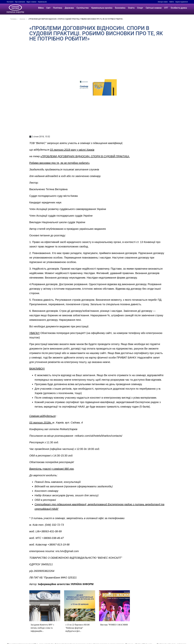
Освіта (131, 8)
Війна (41, 8)
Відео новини (31, 2)
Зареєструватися (182, 2)
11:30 (50, 442)
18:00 (91, 449)
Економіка (120, 8)
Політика (58, 8)
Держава (69, 8)
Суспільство (83, 8)
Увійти (171, 2)
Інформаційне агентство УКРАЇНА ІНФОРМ (66, 584)
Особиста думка (179, 8)
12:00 (80, 449)
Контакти (10, 2)
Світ (48, 8)
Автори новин (163, 2)
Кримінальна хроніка (102, 8)
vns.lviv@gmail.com (67, 551)
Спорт (140, 8)
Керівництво (42, 2)
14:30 (57, 456)
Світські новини (154, 8)
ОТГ (166, 8)
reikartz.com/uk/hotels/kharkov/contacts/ (99, 436)
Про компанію (20, 2)
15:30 (64, 456)
